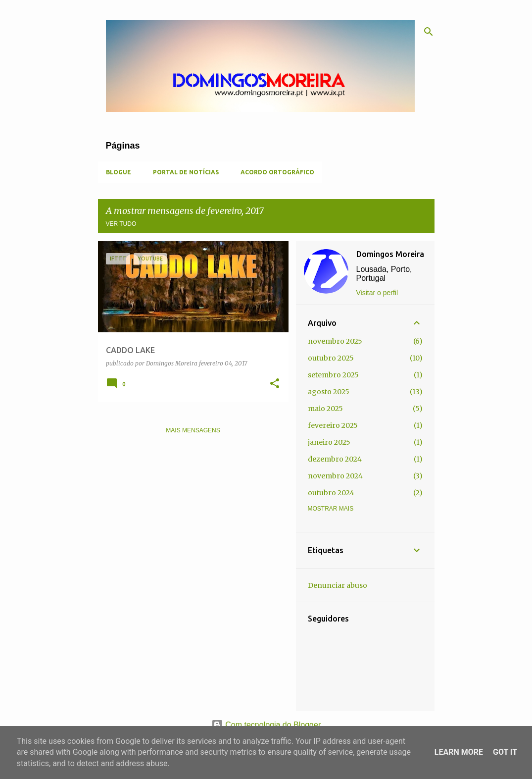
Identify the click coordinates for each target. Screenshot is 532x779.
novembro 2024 (335, 476)
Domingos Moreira (390, 254)
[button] (275, 384)
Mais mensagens (193, 430)
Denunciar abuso (338, 585)
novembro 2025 (335, 341)
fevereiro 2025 (333, 425)
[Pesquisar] (429, 32)
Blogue (119, 172)
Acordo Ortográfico (277, 172)
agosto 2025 (329, 392)
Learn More (459, 752)
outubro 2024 (331, 493)
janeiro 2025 (329, 442)
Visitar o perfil (377, 293)
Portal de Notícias (186, 172)
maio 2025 (325, 409)
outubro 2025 (331, 358)
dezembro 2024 (335, 459)
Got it (505, 752)
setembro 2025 (333, 375)
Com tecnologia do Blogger (266, 725)
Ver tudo (121, 224)
